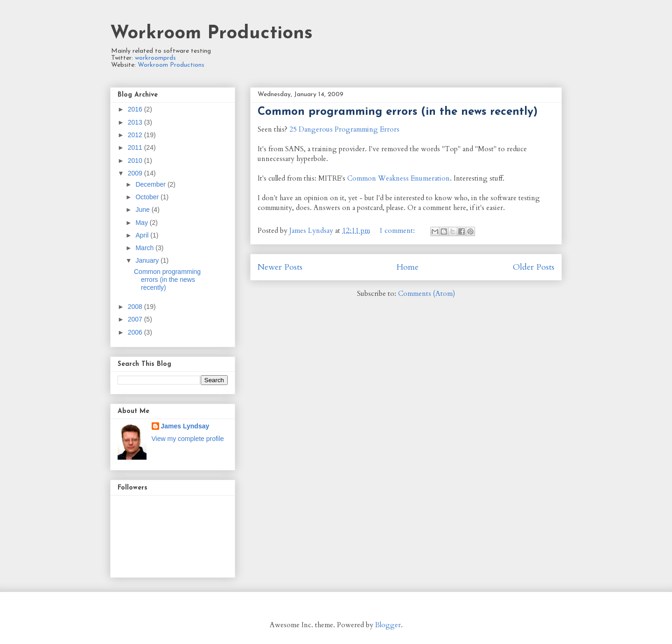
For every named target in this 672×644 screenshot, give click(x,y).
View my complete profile (188, 439)
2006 (136, 332)
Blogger (388, 625)
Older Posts (534, 267)
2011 (136, 147)
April (143, 235)
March (145, 248)
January (148, 260)
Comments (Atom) (427, 294)
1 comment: (398, 231)
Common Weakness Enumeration (399, 178)
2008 (136, 307)
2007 (136, 319)
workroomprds (155, 58)
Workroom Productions (211, 34)
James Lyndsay (185, 426)
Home (408, 267)
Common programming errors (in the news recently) (398, 112)
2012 (136, 135)
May (142, 223)
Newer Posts (280, 267)
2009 (136, 173)
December (151, 184)
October (148, 197)
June (143, 210)
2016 (136, 109)
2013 (136, 122)
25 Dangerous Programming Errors (344, 129)
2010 (136, 161)
